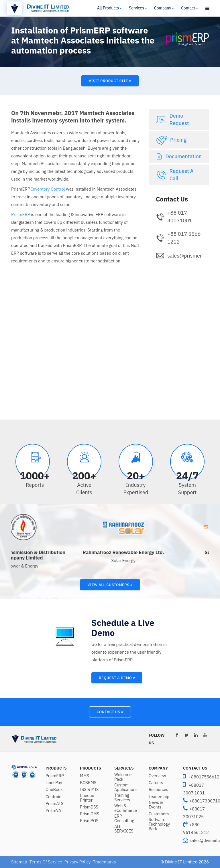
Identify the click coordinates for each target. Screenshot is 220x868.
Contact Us (110, 712)
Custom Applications (126, 787)
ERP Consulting (124, 818)
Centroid (54, 797)
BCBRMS (88, 783)
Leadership (159, 797)
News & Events (156, 805)
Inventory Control (48, 189)
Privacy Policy (77, 862)
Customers (159, 814)
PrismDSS (89, 807)
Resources (158, 790)
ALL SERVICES (124, 829)
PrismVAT (54, 810)
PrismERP (21, 214)
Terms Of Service (46, 862)
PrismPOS (89, 821)
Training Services (122, 798)
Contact (188, 8)
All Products (108, 8)
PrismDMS (90, 814)
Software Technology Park (159, 824)
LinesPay (54, 783)
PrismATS (54, 804)
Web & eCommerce (126, 808)
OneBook (54, 790)
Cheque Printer (87, 798)
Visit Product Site (110, 81)
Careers (156, 783)
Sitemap (19, 862)
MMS (85, 776)
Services (136, 8)
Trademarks (105, 862)
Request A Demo (117, 678)
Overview (157, 776)
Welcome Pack (123, 777)
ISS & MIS (89, 790)
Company (163, 8)
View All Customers (110, 585)
